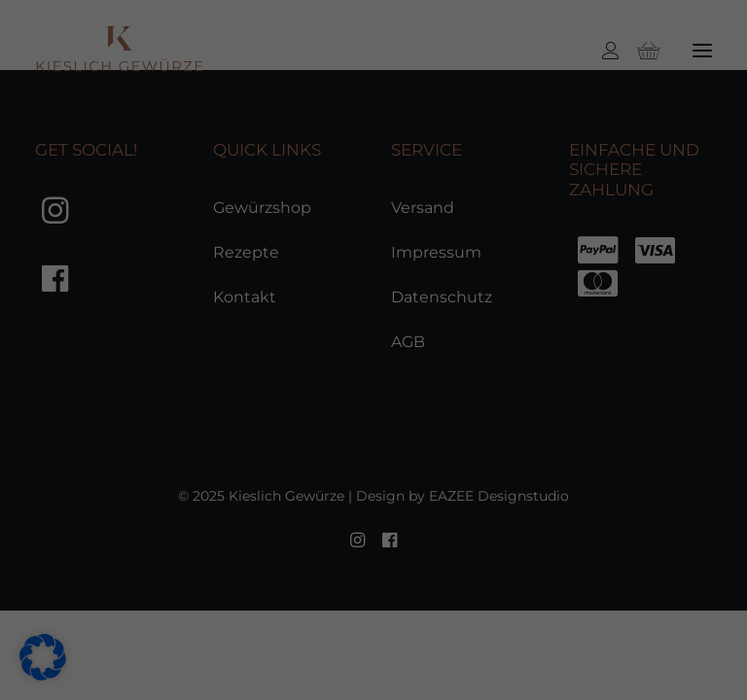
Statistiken (315, 604)
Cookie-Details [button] (649, 622)
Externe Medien (181, 636)
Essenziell (157, 604)
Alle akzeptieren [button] (672, 277)
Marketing (475, 604)
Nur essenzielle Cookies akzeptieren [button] (672, 452)
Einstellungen (70, 577)
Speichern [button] (663, 354)
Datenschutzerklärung (103, 556)
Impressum (660, 665)
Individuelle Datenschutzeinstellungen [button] (673, 560)
